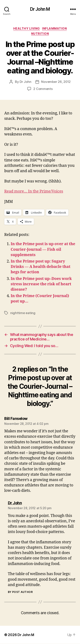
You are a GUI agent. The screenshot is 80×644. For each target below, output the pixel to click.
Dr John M (40, 9)
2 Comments (43, 89)
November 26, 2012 (56, 82)
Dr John (25, 82)
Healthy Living (27, 28)
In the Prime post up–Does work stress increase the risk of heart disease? (41, 284)
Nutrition (40, 34)
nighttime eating (23, 313)
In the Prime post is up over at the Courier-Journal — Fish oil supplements (43, 249)
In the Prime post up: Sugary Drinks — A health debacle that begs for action (41, 267)
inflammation (54, 28)
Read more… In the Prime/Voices (34, 191)
